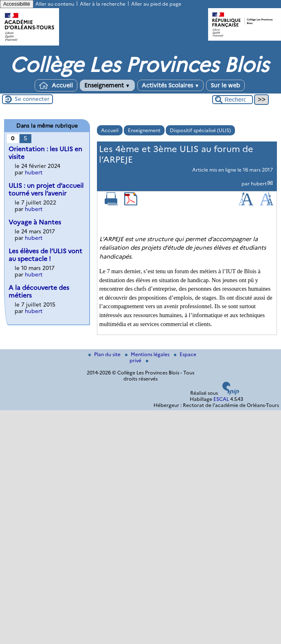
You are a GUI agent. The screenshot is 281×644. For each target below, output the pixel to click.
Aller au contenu (55, 4)
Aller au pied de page (156, 4)
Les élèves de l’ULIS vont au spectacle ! (45, 255)
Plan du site (105, 354)
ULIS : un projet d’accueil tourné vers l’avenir (46, 189)
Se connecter (32, 99)
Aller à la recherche (103, 4)
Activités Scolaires (171, 85)
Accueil (56, 85)
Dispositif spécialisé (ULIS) (200, 130)
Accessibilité (17, 4)
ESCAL (221, 399)
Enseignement (107, 85)
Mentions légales (148, 354)
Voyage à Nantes (35, 222)
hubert (259, 184)
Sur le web (225, 85)
